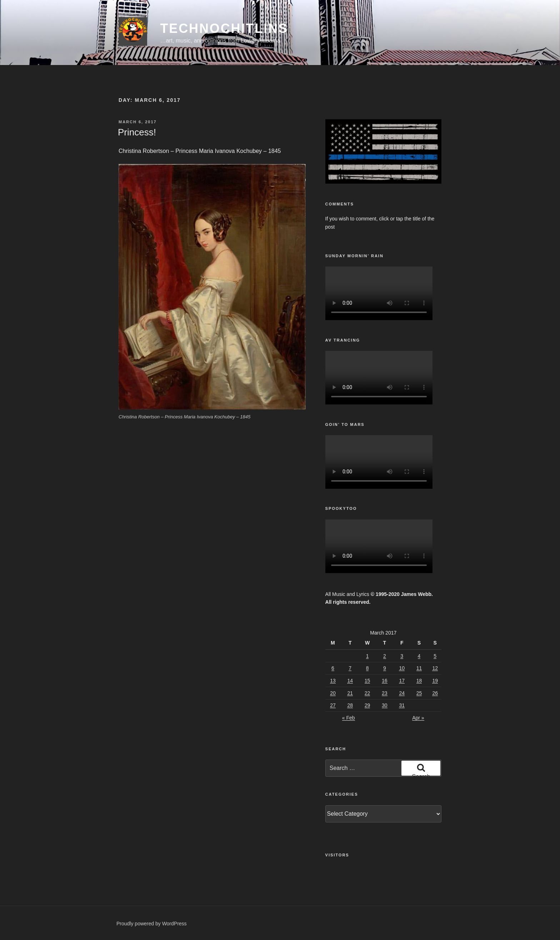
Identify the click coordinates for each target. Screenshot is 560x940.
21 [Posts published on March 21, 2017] (350, 693)
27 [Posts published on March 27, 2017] (333, 705)
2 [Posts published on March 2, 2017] (385, 656)
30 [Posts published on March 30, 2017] (385, 705)
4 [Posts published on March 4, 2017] (419, 656)
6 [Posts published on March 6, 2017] (333, 668)
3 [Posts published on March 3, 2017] (402, 656)
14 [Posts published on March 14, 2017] (350, 681)
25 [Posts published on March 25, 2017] (419, 693)
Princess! (137, 132)
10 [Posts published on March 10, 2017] (402, 668)
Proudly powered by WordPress (152, 924)
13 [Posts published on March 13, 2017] (333, 681)
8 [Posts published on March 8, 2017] (367, 668)
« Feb (349, 718)
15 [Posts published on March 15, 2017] (367, 681)
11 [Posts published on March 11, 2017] (419, 668)
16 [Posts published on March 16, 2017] (385, 681)
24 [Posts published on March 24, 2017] (402, 693)
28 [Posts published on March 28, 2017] (350, 705)
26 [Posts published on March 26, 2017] (435, 693)
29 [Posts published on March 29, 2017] (367, 705)
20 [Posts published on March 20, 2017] (333, 693)
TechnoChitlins (224, 28)
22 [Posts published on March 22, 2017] (367, 693)
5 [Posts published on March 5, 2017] (435, 656)
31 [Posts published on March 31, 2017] (402, 705)
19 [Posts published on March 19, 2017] (435, 681)
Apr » (418, 718)
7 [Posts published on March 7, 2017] (350, 668)
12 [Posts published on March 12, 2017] (435, 668)
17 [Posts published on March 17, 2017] (402, 681)
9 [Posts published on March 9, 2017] (385, 668)
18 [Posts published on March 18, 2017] (419, 681)
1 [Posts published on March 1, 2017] (367, 656)
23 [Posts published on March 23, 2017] (385, 693)
